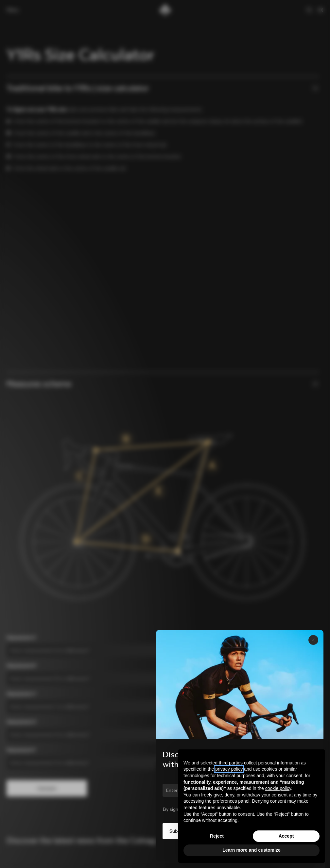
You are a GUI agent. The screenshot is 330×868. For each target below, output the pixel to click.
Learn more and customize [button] (251, 850)
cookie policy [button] (278, 788)
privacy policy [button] (229, 769)
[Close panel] (313, 640)
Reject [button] (217, 836)
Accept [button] (286, 836)
